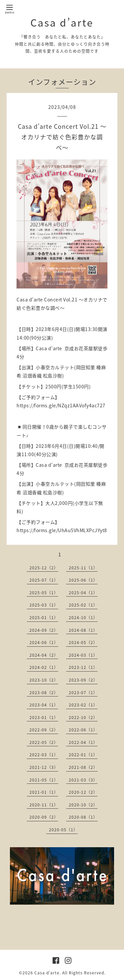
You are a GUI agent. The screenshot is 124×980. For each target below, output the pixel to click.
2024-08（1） (83, 630)
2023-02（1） (83, 705)
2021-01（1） (44, 792)
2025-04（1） (83, 593)
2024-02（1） (44, 667)
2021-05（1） (44, 780)
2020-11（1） (44, 805)
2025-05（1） (44, 593)
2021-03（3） (83, 780)
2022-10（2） (83, 717)
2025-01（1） (44, 617)
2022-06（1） (83, 730)
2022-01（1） (83, 755)
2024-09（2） (44, 630)
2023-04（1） (44, 705)
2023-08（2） (44, 693)
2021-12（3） (44, 767)
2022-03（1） (44, 755)
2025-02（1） (83, 605)
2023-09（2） (83, 680)
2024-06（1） (44, 642)
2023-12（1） (83, 667)
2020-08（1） (83, 817)
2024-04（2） (44, 655)
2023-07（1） (83, 693)
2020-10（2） (83, 805)
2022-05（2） (44, 742)
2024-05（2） (83, 642)
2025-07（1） (44, 580)
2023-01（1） (44, 717)
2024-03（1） (83, 655)
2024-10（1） (83, 617)
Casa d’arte (62, 22)
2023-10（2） (44, 680)
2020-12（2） (83, 792)
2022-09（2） (44, 730)
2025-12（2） (44, 568)
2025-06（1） (83, 580)
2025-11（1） (83, 568)
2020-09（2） (44, 817)
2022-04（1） (83, 742)
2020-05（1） (63, 830)
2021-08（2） (83, 767)
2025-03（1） (44, 605)
